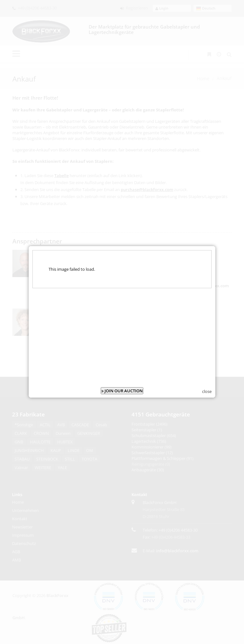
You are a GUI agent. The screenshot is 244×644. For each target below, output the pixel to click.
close (207, 384)
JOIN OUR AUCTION (122, 384)
